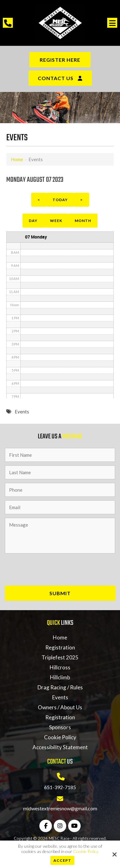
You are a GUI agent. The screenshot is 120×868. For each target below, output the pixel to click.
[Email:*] (60, 507)
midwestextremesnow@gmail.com (60, 808)
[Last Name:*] (60, 472)
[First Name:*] (60, 455)
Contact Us (56, 78)
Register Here (60, 60)
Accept (62, 860)
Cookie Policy (86, 851)
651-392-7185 (60, 787)
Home (17, 159)
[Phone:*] (60, 490)
